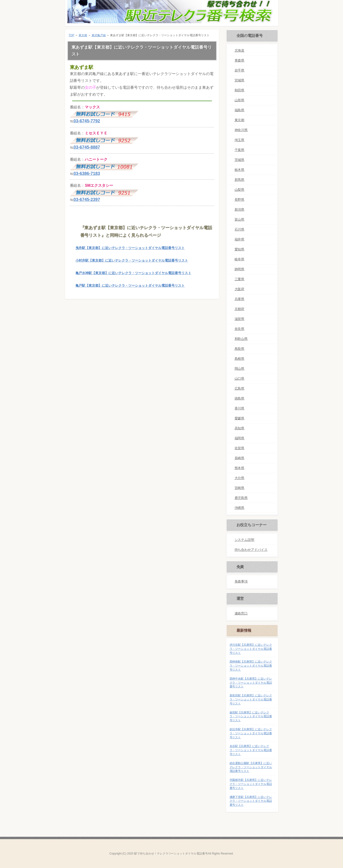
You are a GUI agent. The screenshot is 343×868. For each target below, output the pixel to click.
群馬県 (240, 180)
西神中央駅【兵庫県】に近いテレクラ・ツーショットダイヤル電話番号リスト (251, 683)
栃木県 (240, 170)
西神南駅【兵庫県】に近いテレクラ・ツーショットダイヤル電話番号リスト (251, 666)
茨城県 (240, 160)
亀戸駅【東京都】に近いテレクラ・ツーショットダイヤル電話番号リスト (130, 285)
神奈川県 (241, 130)
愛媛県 (240, 418)
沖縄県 (240, 508)
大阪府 (240, 289)
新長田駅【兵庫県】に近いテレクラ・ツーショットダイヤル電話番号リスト (251, 699)
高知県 (240, 428)
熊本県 (240, 468)
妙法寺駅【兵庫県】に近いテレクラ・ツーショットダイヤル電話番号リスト (251, 733)
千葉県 (240, 150)
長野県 (240, 200)
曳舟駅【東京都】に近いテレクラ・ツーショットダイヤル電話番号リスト (130, 248)
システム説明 (245, 540)
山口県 (240, 378)
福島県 (240, 110)
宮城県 (240, 80)
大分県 (240, 478)
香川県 (240, 408)
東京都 (83, 35)
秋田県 (240, 90)
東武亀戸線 (99, 35)
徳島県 (240, 398)
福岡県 (240, 438)
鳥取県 (240, 349)
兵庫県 (240, 299)
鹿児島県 (241, 498)
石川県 (240, 229)
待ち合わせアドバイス (251, 550)
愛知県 (240, 249)
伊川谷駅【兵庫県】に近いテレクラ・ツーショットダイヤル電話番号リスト (251, 649)
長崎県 (240, 458)
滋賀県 (240, 319)
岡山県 (240, 369)
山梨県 (240, 190)
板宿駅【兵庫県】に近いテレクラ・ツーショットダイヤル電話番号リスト (251, 717)
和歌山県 (241, 339)
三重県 (240, 279)
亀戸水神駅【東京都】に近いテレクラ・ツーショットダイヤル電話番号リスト (133, 273)
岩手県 (240, 70)
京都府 (240, 309)
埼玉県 (240, 140)
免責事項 (241, 581)
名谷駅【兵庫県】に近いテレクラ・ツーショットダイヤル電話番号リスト (251, 750)
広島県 (240, 388)
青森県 (240, 60)
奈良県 (240, 329)
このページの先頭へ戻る (204, 306)
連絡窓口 (241, 613)
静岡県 (240, 269)
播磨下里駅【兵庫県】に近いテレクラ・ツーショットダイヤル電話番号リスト (251, 801)
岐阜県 (240, 259)
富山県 (240, 219)
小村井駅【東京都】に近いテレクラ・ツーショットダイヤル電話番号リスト (132, 260)
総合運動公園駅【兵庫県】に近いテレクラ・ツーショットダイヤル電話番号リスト (251, 767)
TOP (71, 35)
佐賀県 (240, 448)
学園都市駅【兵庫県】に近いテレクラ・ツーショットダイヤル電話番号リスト (251, 784)
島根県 (240, 359)
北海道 (240, 50)
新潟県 (240, 209)
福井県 (240, 239)
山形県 (240, 100)
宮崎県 (240, 488)
